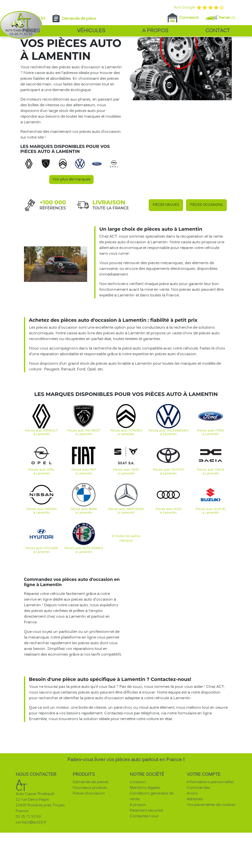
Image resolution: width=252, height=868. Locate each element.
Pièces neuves (166, 244)
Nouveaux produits (90, 827)
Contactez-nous (144, 855)
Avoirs (192, 832)
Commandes (198, 827)
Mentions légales (145, 827)
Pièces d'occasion (89, 832)
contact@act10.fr (31, 861)
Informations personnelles (210, 821)
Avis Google (199, 8)
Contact (218, 31)
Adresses (195, 838)
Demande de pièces (91, 821)
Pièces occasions (206, 244)
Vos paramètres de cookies (211, 844)
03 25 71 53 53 (28, 856)
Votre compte (204, 814)
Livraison (138, 821)
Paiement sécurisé (146, 850)
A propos (155, 31)
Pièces (31, 31)
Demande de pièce (74, 19)
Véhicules (91, 31)
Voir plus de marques (71, 218)
